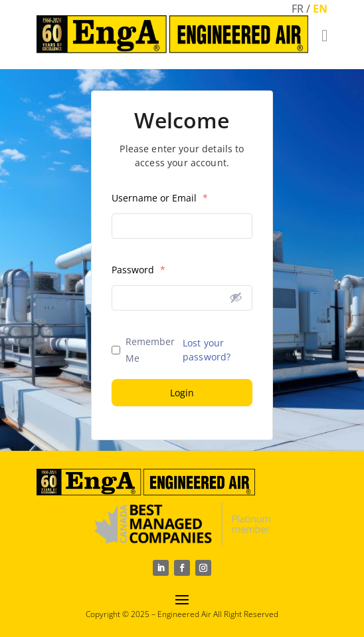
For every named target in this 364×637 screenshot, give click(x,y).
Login (182, 393)
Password (138, 270)
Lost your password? (207, 350)
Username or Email (160, 198)
